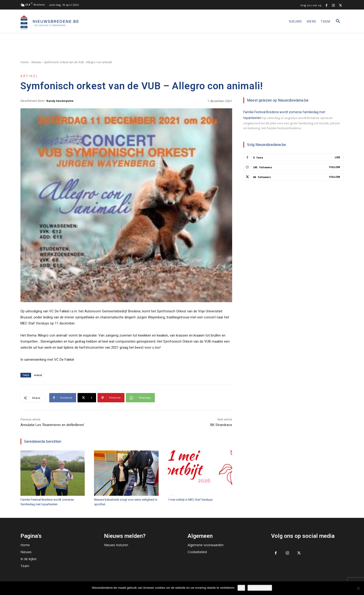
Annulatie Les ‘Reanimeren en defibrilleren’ (52, 425)
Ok (241, 588)
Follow (335, 167)
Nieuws (36, 62)
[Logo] (49, 23)
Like (337, 157)
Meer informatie (260, 588)
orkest (38, 375)
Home (24, 62)
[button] (338, 21)
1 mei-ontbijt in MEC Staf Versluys (190, 500)
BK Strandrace (221, 425)
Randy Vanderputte (60, 101)
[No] (358, 588)
